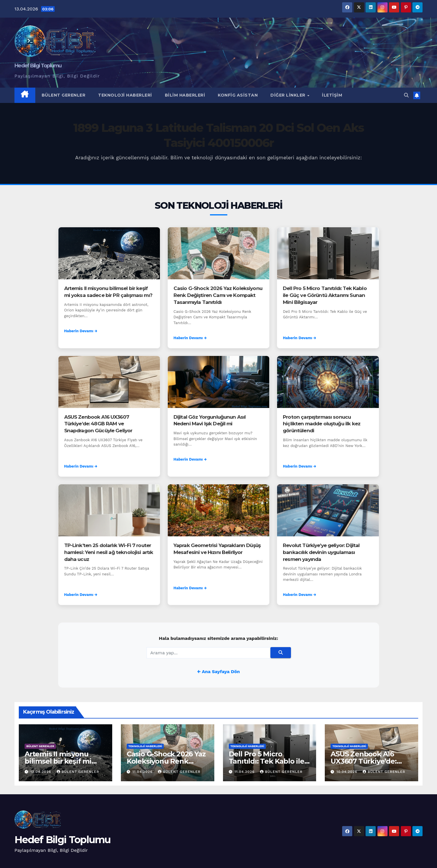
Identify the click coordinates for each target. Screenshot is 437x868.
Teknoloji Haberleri (125, 95)
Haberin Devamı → (81, 331)
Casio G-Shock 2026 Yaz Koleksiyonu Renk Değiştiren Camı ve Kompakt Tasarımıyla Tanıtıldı (218, 295)
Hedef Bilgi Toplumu (38, 66)
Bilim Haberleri (185, 95)
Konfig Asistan (238, 95)
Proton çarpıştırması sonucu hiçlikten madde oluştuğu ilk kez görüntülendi (322, 424)
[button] (406, 95)
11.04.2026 (143, 772)
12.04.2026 (42, 772)
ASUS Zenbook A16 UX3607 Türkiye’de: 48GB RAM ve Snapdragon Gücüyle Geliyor (98, 424)
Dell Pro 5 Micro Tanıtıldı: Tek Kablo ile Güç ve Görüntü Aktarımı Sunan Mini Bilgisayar (325, 295)
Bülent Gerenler (64, 95)
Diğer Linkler (288, 95)
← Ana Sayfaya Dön (218, 672)
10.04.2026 (347, 772)
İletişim (332, 95)
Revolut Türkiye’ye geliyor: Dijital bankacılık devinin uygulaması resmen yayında (321, 552)
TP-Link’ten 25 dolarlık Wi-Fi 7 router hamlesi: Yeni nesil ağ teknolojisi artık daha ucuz (109, 552)
